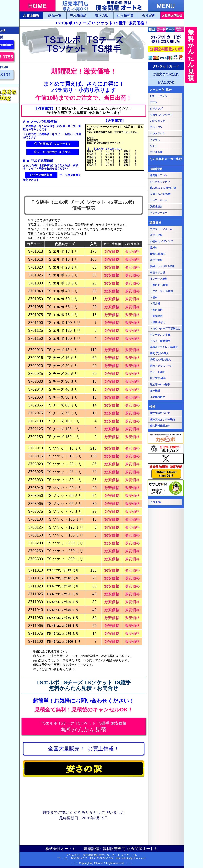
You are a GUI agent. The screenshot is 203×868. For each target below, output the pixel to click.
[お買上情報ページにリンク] (84, 749)
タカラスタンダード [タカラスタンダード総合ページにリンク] (161, 115)
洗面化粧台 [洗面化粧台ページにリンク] (156, 207)
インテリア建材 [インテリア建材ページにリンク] (159, 279)
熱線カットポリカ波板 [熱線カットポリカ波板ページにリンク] (162, 266)
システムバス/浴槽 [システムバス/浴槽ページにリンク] (160, 194)
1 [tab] (81, 60)
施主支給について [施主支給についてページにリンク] (160, 413)
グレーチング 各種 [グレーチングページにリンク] (160, 335)
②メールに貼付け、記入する (52, 152)
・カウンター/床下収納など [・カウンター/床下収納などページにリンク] (165, 329)
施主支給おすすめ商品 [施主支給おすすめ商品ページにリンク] (162, 419)
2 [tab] (86, 60)
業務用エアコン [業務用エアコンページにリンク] (159, 175)
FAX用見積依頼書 (41, 175)
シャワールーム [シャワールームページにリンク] (159, 200)
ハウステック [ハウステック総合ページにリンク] (158, 133)
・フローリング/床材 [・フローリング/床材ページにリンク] (162, 291)
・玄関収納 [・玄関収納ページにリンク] (156, 316)
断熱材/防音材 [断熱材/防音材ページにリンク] (158, 254)
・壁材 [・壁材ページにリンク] (154, 297)
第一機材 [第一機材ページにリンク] (155, 391)
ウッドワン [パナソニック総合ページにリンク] (156, 127)
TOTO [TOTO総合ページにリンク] (153, 102)
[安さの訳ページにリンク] (84, 769)
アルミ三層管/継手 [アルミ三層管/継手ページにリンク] (160, 341)
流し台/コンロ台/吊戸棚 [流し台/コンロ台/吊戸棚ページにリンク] (163, 188)
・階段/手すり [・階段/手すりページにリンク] (158, 322)
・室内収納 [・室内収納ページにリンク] (156, 310)
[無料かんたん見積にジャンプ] (84, 726)
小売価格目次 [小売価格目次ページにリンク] (158, 397)
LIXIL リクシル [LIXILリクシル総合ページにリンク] (159, 96)
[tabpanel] (84, 44)
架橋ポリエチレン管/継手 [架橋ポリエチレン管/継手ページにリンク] (164, 347)
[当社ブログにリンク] (166, 449)
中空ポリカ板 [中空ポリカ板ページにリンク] (158, 273)
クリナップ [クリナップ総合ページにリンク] (156, 109)
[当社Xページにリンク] (166, 459)
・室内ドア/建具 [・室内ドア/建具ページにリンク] (159, 285)
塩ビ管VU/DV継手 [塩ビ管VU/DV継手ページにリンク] (160, 385)
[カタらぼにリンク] (166, 438)
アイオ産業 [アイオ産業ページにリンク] (156, 152)
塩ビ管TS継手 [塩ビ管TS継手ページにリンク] (158, 378)
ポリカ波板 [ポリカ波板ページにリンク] (156, 260)
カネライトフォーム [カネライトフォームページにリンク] (161, 229)
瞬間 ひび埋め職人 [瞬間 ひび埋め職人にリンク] (161, 360)
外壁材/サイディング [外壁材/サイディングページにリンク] (162, 241)
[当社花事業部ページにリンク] (166, 472)
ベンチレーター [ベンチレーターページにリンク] (159, 213)
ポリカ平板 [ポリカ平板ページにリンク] (156, 235)
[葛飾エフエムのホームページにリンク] (166, 488)
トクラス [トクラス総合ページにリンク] (155, 140)
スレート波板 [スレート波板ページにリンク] (158, 372)
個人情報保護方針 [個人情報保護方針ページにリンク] (160, 426)
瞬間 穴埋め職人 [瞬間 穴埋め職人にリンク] (159, 353)
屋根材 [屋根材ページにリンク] (154, 248)
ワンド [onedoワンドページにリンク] (154, 146)
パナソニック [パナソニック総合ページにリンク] (158, 121)
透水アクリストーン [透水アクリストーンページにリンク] (161, 366)
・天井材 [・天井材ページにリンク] (155, 304)
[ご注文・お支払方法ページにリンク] (166, 66)
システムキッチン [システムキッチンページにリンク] (160, 182)
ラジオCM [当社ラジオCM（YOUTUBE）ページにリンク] (156, 502)
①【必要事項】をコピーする (52, 144)
